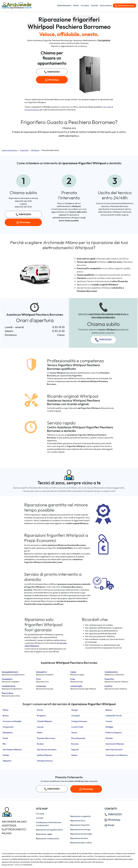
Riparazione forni (78, 821)
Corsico (109, 721)
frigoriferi (24, 150)
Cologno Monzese (79, 721)
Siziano (74, 755)
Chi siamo (85, 5)
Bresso (6, 716)
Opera (74, 733)
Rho (4, 744)
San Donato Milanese (115, 744)
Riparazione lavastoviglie (81, 834)
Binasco (109, 710)
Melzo (40, 733)
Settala (6, 755)
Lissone (40, 727)
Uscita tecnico (106, 5)
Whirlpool (35, 150)
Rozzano (75, 744)
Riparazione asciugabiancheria (49, 830)
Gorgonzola (8, 727)
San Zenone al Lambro (47, 750)
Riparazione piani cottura (81, 843)
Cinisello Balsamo (45, 721)
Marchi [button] (76, 5)
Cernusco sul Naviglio (12, 721)
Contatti (94, 5)
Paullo (5, 738)
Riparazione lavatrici (79, 838)
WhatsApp (52, 80)
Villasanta (7, 761)
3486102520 (52, 72)
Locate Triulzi (77, 727)
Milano (6, 710)
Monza (40, 710)
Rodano (40, 744)
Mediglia (109, 727)
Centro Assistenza (10, 150)
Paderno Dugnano (114, 733)
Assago (75, 710)
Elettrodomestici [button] (64, 5)
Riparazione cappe (44, 834)
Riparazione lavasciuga (80, 829)
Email (109, 825)
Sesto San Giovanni (114, 750)
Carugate (76, 716)
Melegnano (8, 733)
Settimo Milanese (45, 755)
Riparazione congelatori (81, 816)
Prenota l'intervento (125, 6)
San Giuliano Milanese (12, 750)
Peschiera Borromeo (46, 738)
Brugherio (42, 716)
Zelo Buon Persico (45, 761)
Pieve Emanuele (78, 738)
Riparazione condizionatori (48, 838)
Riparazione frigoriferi (80, 825)
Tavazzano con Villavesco (117, 755)
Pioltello (109, 738)
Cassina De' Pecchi (114, 716)
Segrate (75, 750)
